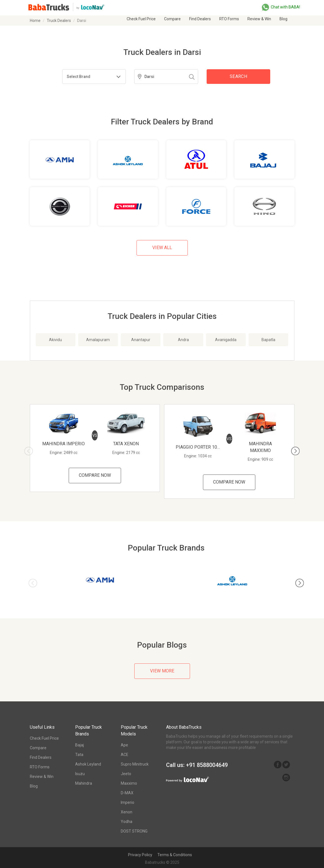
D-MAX (127, 793)
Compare (172, 19)
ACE (125, 755)
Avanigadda (226, 340)
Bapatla (268, 340)
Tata (79, 755)
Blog (283, 19)
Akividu (55, 340)
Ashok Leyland (88, 764)
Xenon (127, 812)
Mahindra (84, 783)
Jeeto (126, 774)
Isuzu (80, 774)
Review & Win (259, 19)
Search (238, 76)
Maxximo (129, 783)
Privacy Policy (140, 855)
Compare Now (95, 475)
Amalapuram (98, 340)
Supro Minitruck (135, 764)
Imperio (128, 802)
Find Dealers (200, 19)
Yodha (127, 822)
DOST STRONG (134, 831)
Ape (124, 745)
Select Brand (79, 77)
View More (162, 671)
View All (162, 248)
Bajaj (80, 745)
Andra (183, 340)
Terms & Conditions (175, 855)
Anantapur (141, 340)
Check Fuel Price (141, 19)
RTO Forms (229, 19)
